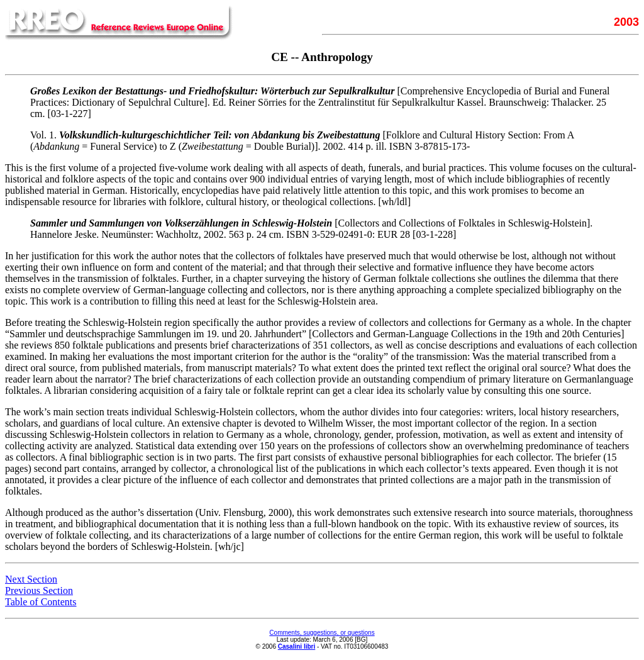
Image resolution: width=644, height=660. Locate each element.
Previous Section (39, 590)
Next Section (31, 579)
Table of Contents (41, 602)
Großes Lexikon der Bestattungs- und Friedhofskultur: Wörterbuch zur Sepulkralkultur (212, 91)
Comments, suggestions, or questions (322, 633)
